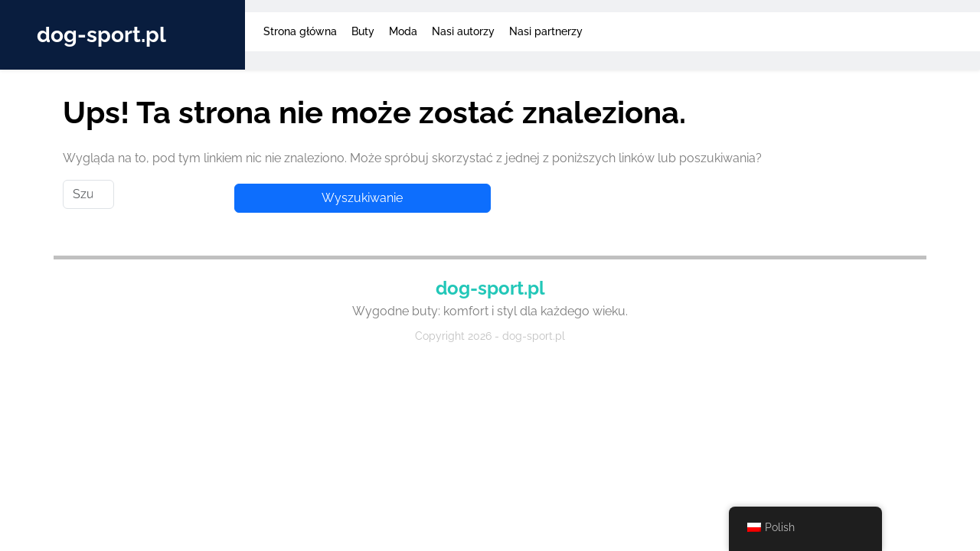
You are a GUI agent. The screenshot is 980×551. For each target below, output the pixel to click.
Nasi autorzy (463, 31)
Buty (363, 31)
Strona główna (300, 31)
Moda (403, 31)
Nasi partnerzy (546, 31)
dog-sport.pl (101, 35)
